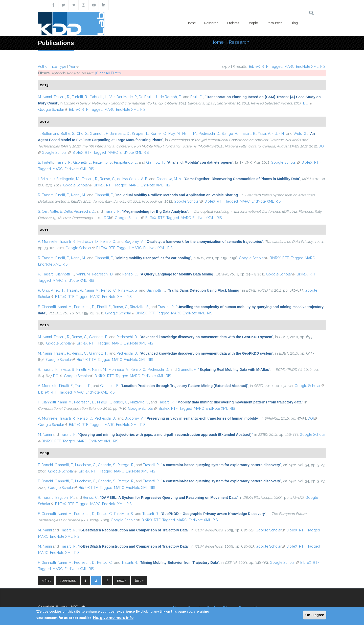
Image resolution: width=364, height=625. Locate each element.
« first (46, 580)
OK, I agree (315, 615)
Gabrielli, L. (99, 97)
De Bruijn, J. (148, 97)
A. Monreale (48, 242)
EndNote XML (307, 67)
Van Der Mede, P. (123, 97)
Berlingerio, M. (68, 179)
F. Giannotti (47, 307)
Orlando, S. (107, 465)
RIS (323, 67)
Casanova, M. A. (169, 179)
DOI (308, 103)
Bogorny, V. (134, 242)
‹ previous (68, 580)
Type (62, 67)
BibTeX (254, 67)
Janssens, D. (120, 134)
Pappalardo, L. (126, 162)
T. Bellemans (48, 134)
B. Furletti (45, 162)
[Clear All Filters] (108, 73)
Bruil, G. (197, 97)
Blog (294, 23)
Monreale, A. (119, 370)
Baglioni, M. (65, 498)
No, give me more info (113, 618)
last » (139, 580)
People (253, 23)
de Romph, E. (170, 97)
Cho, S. (82, 134)
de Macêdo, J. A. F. (132, 179)
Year (73, 67)
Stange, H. (230, 134)
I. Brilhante (46, 179)
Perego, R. (126, 465)
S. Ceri (43, 211)
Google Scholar (53, 110)
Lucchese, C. (86, 465)
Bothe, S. (68, 134)
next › (122, 580)
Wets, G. (300, 134)
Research (211, 23)
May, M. (174, 134)
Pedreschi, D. (209, 134)
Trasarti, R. (62, 97)
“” (200, 162)
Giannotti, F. (99, 134)
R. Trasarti (46, 195)
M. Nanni (45, 97)
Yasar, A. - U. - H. (271, 134)
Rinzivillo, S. (103, 162)
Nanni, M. (190, 134)
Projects (233, 23)
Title (53, 67)
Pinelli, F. (62, 195)
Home (191, 23)
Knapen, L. (140, 134)
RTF (265, 67)
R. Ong (43, 290)
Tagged (276, 67)
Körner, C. (159, 134)
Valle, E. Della (61, 211)
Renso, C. (108, 179)
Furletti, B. (80, 97)
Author (43, 67)
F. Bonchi (45, 465)
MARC (289, 67)
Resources (274, 23)
